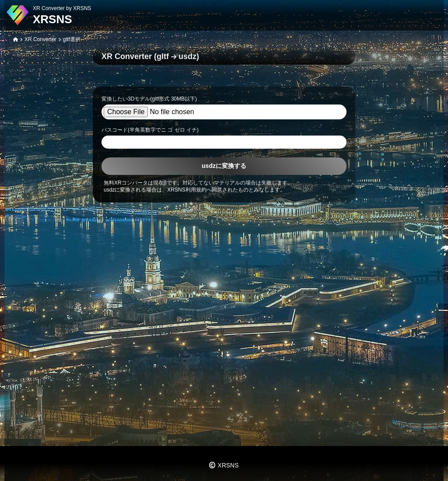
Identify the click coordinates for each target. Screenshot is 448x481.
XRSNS (52, 19)
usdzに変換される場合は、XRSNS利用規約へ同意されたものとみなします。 (194, 190)
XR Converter (40, 39)
